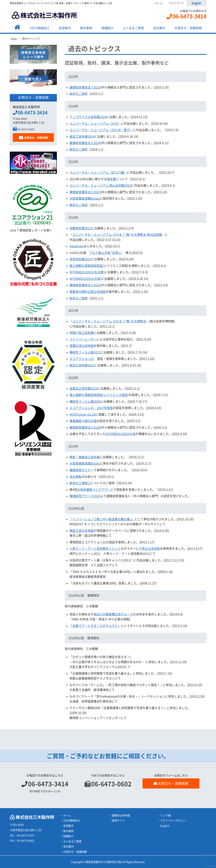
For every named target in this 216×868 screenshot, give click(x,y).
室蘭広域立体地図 (82, 346)
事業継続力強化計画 (83, 421)
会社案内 (159, 28)
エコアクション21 (82, 359)
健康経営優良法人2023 (85, 192)
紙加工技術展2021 (82, 365)
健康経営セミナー (82, 470)
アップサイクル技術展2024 (88, 117)
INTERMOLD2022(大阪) (85, 279)
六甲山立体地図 (149, 549)
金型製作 (65, 28)
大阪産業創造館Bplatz (85, 198)
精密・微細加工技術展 (85, 457)
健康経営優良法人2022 (85, 285)
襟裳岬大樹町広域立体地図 (88, 292)
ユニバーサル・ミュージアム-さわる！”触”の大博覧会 (109, 321)
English (196, 3)
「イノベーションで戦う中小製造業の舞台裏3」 (102, 519)
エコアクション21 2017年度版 (91, 408)
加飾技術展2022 (80, 228)
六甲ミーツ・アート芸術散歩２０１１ (95, 549)
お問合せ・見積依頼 (188, 28)
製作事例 (86, 28)
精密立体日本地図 (82, 531)
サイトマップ (177, 3)
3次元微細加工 (40, 28)
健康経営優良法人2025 (85, 87)
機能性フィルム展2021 (85, 352)
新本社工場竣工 (80, 483)
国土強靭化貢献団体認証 (86, 266)
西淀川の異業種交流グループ (113, 614)
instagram (77, 246)
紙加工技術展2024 (82, 137)
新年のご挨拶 (79, 94)
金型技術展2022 (80, 259)
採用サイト (118, 821)
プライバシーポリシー (173, 821)
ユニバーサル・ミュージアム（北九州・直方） (101, 130)
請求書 (111, 179)
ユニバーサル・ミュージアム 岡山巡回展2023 (100, 186)
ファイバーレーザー (83, 339)
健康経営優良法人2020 (85, 428)
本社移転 (76, 477)
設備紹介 (108, 28)
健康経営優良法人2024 (85, 143)
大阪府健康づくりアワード (95, 490)
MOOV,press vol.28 (82, 415)
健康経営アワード (85, 496)
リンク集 (166, 815)
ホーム (159, 3)
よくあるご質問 (133, 28)
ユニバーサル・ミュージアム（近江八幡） (98, 173)
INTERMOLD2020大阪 (121, 434)
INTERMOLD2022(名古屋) (87, 272)
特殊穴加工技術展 (82, 333)
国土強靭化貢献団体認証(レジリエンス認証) (99, 395)
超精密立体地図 (121, 815)
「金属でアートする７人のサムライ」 (95, 626)
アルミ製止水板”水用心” (106, 253)
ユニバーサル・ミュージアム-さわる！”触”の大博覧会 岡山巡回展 (117, 235)
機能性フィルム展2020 (85, 402)
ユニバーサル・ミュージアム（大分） (95, 124)
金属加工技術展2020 (83, 389)
